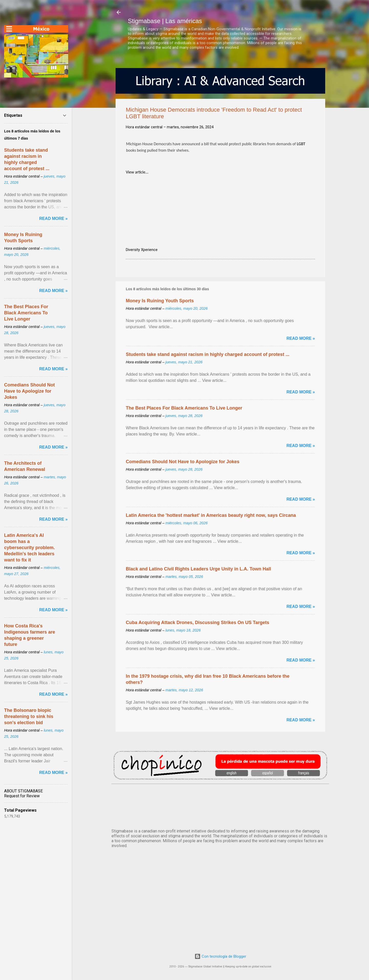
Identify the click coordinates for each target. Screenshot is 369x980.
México (220, 805)
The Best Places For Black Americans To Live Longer (184, 408)
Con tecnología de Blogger (220, 956)
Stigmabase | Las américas (165, 21)
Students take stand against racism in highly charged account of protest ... (208, 354)
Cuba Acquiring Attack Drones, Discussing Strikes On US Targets (197, 623)
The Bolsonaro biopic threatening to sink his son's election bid (29, 716)
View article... (137, 172)
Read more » (301, 338)
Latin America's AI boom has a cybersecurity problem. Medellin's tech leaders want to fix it (29, 548)
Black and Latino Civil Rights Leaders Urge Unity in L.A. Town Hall (198, 569)
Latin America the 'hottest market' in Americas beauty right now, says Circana (211, 515)
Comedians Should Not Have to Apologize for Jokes (183, 462)
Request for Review (22, 796)
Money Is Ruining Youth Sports (160, 301)
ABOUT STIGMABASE (23, 791)
